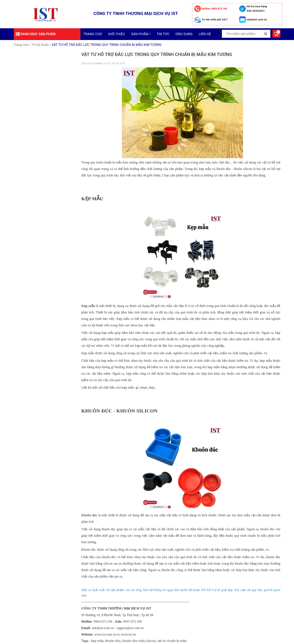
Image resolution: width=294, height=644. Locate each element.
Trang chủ (93, 34)
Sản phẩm (141, 34)
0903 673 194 (214, 9)
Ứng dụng (184, 34)
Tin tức (163, 34)
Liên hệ (205, 34)
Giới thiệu (117, 34)
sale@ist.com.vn (257, 19)
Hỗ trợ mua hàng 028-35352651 (257, 9)
